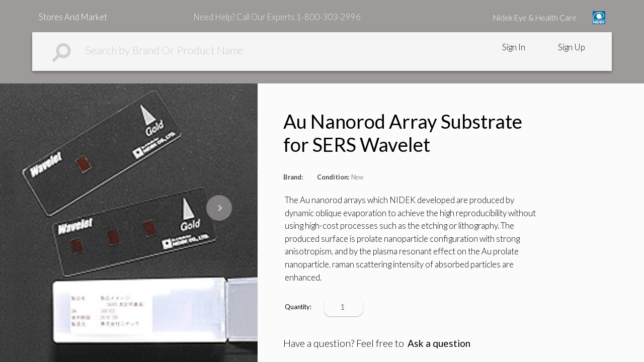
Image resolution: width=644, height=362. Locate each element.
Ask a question (439, 343)
